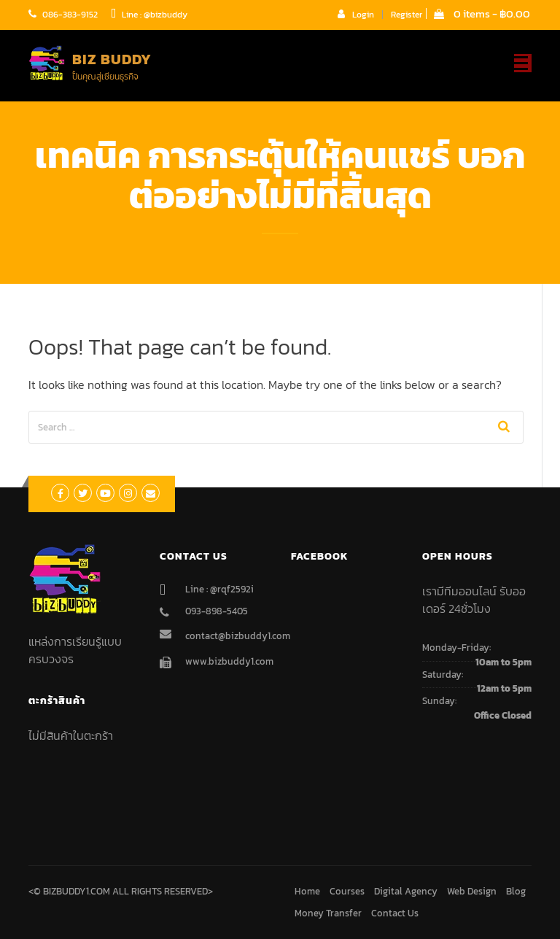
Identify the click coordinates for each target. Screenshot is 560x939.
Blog (516, 891)
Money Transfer (328, 913)
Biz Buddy (112, 59)
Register (407, 15)
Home (307, 891)
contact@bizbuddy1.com (238, 636)
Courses (347, 891)
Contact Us (395, 913)
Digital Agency (406, 891)
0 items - (482, 13)
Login (356, 14)
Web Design (472, 891)
